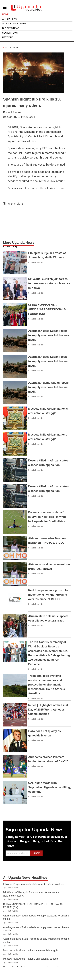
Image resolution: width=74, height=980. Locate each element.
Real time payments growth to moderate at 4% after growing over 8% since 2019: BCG (48, 595)
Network (8, 37)
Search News (10, 33)
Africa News (10, 19)
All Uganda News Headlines (25, 878)
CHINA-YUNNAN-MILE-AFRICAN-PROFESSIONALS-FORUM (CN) (47, 309)
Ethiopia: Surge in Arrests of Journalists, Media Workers (34, 884)
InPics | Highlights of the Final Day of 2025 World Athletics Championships (48, 710)
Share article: (14, 203)
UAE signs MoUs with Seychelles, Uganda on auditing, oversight (49, 787)
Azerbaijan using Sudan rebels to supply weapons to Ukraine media (48, 387)
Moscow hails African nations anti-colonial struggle (31, 950)
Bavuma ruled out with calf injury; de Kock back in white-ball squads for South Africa (48, 517)
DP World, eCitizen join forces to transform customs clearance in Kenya (49, 283)
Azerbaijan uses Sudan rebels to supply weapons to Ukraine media (48, 361)
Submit (36, 853)
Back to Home (11, 48)
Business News (11, 28)
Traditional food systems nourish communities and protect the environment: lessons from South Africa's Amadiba (47, 685)
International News (14, 24)
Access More (9, 246)
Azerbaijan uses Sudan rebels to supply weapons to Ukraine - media (49, 335)
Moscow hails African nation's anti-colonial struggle (31, 959)
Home (5, 14)
